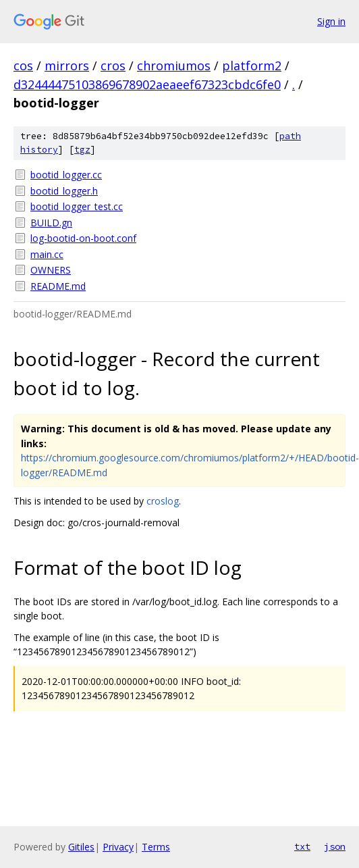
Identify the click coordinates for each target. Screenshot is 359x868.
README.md (58, 286)
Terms (156, 847)
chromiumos (174, 66)
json (335, 846)
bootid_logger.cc (66, 175)
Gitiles (81, 847)
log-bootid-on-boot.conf (83, 238)
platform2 (252, 66)
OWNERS (51, 270)
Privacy (118, 847)
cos (23, 66)
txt (302, 846)
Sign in (331, 21)
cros (113, 66)
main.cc (47, 254)
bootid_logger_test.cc (77, 206)
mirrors (67, 66)
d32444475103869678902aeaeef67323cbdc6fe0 (147, 84)
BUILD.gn (51, 223)
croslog (163, 501)
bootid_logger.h (64, 191)
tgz (82, 150)
